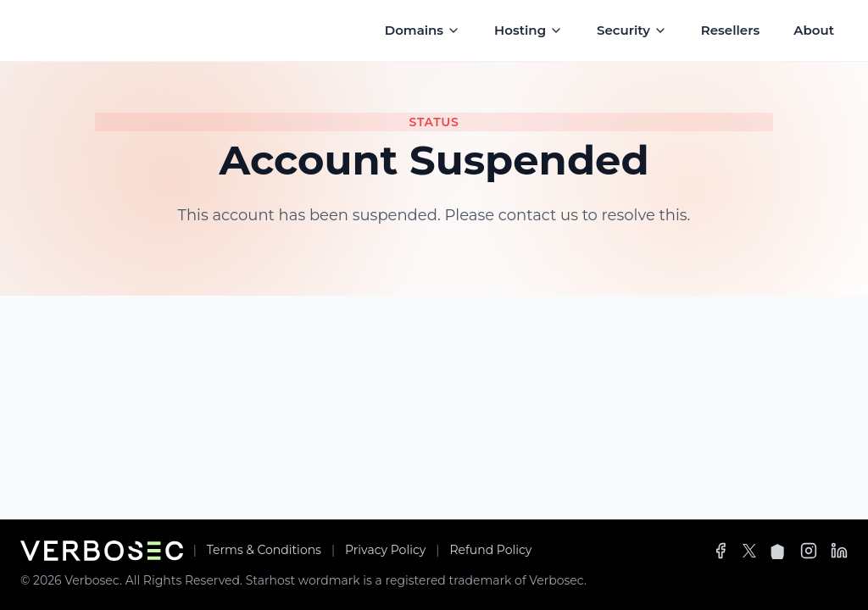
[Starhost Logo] (97, 30)
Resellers (730, 30)
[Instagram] (809, 551)
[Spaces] (778, 551)
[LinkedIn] (839, 551)
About (814, 30)
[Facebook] (721, 551)
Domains (423, 30)
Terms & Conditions (264, 550)
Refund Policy (490, 550)
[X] (749, 551)
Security (632, 30)
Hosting (529, 30)
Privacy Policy (385, 550)
